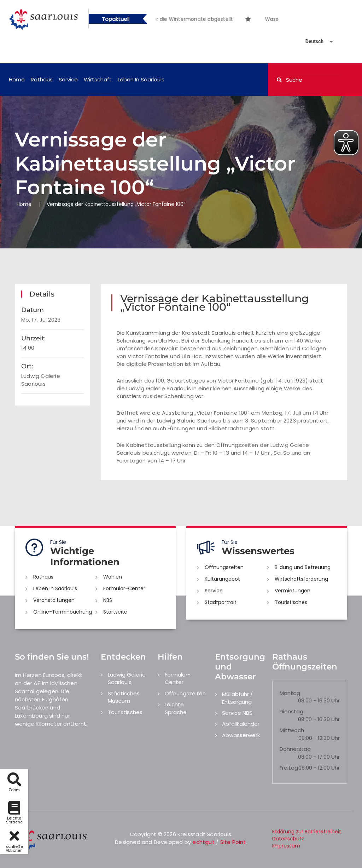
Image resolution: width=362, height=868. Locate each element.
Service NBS (237, 713)
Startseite (115, 612)
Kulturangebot (222, 579)
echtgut (203, 842)
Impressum (286, 846)
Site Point (233, 842)
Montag (290, 693)
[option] (258, 15)
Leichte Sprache (176, 708)
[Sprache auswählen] (311, 42)
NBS (108, 600)
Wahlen (113, 577)
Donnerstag (295, 749)
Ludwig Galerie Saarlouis (127, 678)
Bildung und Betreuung (303, 567)
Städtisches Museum (124, 697)
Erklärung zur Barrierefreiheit (307, 832)
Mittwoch (292, 730)
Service (68, 79)
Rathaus (42, 79)
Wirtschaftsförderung (301, 579)
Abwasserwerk (241, 735)
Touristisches (291, 602)
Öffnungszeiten (224, 567)
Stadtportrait (221, 602)
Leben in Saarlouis (141, 79)
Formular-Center (124, 588)
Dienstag (291, 711)
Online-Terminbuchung (63, 612)
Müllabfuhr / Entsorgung (237, 698)
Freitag (289, 768)
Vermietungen (293, 591)
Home (17, 79)
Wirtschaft (98, 79)
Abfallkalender (241, 724)
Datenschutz (288, 839)
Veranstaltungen (54, 600)
